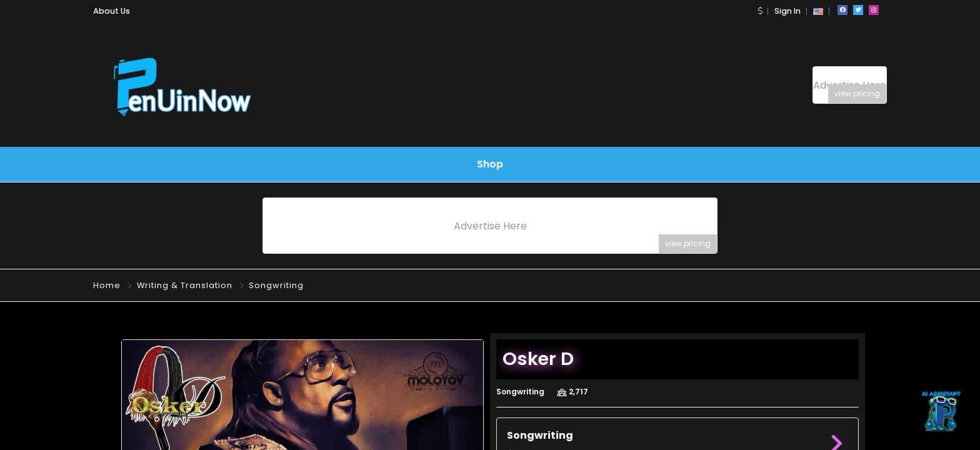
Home (107, 285)
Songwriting (276, 285)
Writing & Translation (185, 285)
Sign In (787, 11)
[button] (760, 11)
